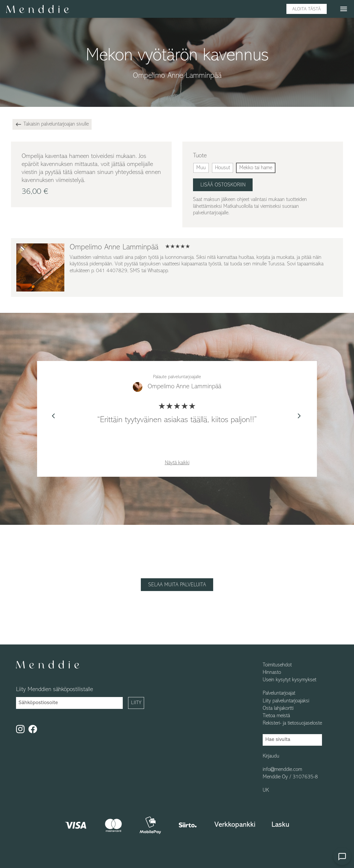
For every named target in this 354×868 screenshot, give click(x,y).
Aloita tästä (307, 9)
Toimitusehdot (277, 665)
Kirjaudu (271, 756)
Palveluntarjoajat (279, 693)
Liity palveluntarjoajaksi (286, 701)
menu (344, 9)
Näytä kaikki (177, 463)
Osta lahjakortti (278, 709)
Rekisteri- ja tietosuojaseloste (292, 723)
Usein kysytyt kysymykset (290, 680)
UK (266, 791)
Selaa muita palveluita (177, 585)
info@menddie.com (282, 770)
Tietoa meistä (276, 716)
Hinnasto (272, 673)
